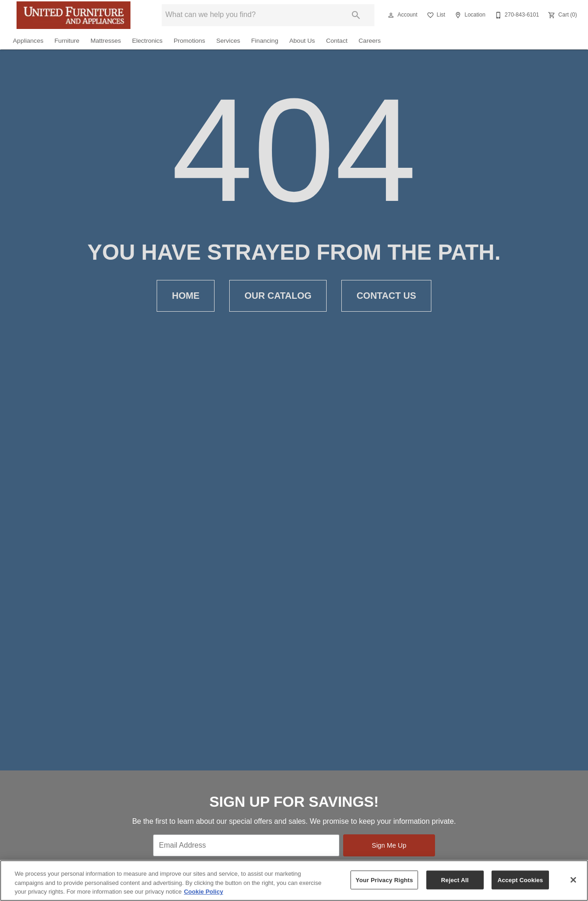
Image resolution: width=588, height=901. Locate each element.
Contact (337, 41)
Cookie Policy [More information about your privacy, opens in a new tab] (203, 892)
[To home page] (73, 15)
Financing (265, 41)
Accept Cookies (520, 880)
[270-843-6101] (516, 15)
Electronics (147, 41)
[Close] (573, 880)
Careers (370, 41)
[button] (391, 15)
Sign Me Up (389, 845)
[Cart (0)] (562, 15)
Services (228, 41)
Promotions (189, 41)
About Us (302, 41)
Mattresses (106, 41)
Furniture (67, 41)
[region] (294, 881)
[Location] (469, 15)
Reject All (455, 880)
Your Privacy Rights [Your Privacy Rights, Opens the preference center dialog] (384, 880)
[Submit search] (356, 15)
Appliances (28, 41)
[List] (435, 15)
